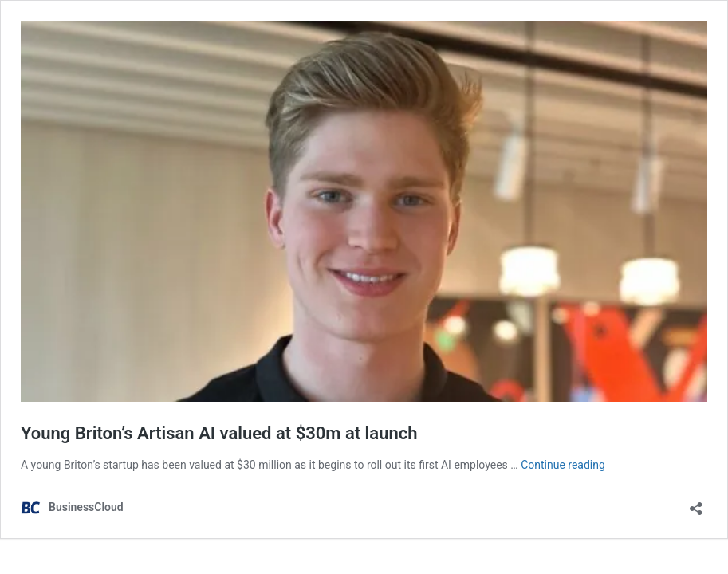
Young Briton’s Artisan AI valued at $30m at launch (219, 433)
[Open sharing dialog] (696, 503)
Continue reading (563, 465)
